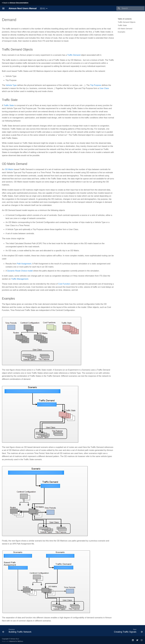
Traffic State (122, 25)
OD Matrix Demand (125, 29)
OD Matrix (9, 169)
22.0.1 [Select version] (43, 8)
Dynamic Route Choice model (20, 271)
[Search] (130, 8)
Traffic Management (20, 279)
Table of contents (125, 19)
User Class (104, 88)
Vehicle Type (11, 85)
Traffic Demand (74, 55)
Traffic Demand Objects (127, 22)
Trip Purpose (96, 85)
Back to (15, 3)
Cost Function (64, 284)
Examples (121, 32)
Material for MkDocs (16, 641)
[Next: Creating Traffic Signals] (128, 631)
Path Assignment (24, 264)
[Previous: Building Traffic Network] (18, 631)
